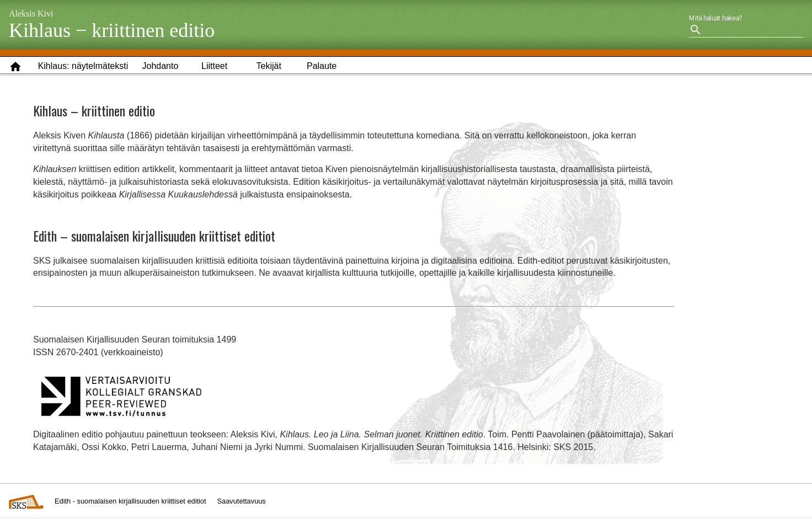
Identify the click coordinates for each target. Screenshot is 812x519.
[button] (83, 66)
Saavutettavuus (242, 501)
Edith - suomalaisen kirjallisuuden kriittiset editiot (130, 501)
